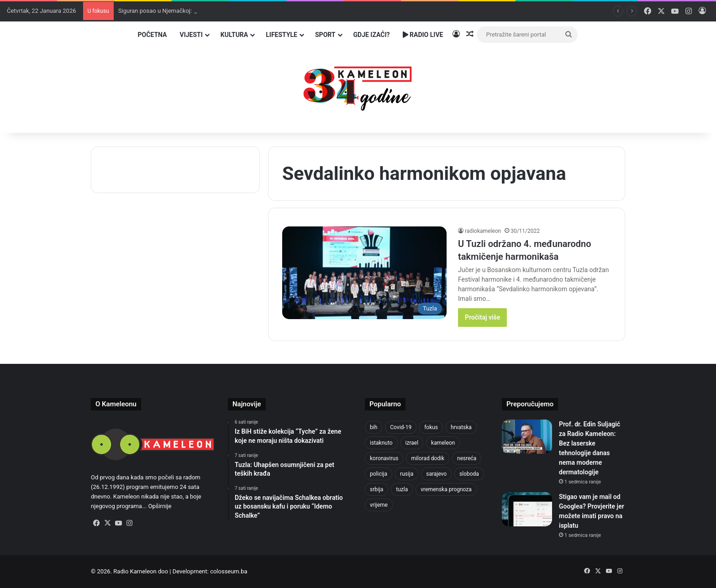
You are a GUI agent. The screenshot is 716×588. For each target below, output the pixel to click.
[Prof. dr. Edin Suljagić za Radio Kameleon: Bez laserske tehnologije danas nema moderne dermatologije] (527, 437)
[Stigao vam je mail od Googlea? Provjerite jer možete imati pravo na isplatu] (527, 509)
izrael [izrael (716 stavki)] (412, 443)
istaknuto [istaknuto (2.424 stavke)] (381, 443)
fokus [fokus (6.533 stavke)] (431, 427)
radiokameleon (483, 231)
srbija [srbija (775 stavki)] (376, 489)
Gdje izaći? (372, 35)
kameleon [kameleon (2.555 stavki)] (443, 443)
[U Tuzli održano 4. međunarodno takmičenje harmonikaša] (364, 273)
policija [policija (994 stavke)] (379, 474)
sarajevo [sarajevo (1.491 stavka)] (436, 474)
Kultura (234, 35)
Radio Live (423, 35)
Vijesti (191, 35)
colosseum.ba (229, 571)
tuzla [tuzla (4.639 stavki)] (402, 489)
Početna (153, 35)
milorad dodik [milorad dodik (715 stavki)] (428, 458)
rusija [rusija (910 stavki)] (407, 474)
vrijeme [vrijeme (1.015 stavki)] (379, 505)
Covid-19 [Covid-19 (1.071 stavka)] (401, 427)
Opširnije (160, 506)
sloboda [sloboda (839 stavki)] (469, 474)
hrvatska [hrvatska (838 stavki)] (461, 427)
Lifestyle (282, 35)
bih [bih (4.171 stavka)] (374, 427)
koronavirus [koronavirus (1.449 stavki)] (384, 458)
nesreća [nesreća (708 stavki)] (467, 458)
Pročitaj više (482, 317)
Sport (325, 35)
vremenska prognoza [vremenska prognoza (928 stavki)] (446, 489)
